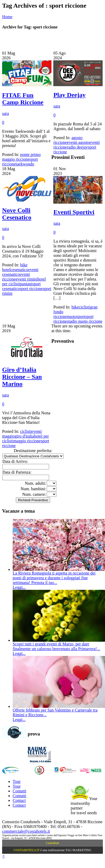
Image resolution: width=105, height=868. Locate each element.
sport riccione (31, 289)
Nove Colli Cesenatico (17, 214)
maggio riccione (27, 441)
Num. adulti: (35, 483)
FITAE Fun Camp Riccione (23, 99)
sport (81, 317)
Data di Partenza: (17, 472)
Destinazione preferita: (33, 451)
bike (75, 307)
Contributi (52, 843)
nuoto (72, 317)
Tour (17, 781)
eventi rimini (27, 279)
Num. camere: (34, 494)
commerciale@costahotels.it (26, 831)
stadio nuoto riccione (85, 321)
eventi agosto (78, 142)
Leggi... (19, 587)
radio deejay (77, 147)
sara (6, 113)
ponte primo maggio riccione (21, 157)
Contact (19, 800)
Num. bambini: (33, 489)
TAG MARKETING (78, 850)
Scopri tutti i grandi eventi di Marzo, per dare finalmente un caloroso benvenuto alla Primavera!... (56, 646)
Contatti (20, 791)
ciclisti (84, 307)
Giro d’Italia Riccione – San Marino (22, 377)
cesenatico (19, 270)
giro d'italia (24, 436)
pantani (26, 284)
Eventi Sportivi (74, 212)
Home (7, 17)
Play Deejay (69, 95)
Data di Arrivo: (15, 461)
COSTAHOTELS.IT (27, 850)
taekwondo (25, 164)
